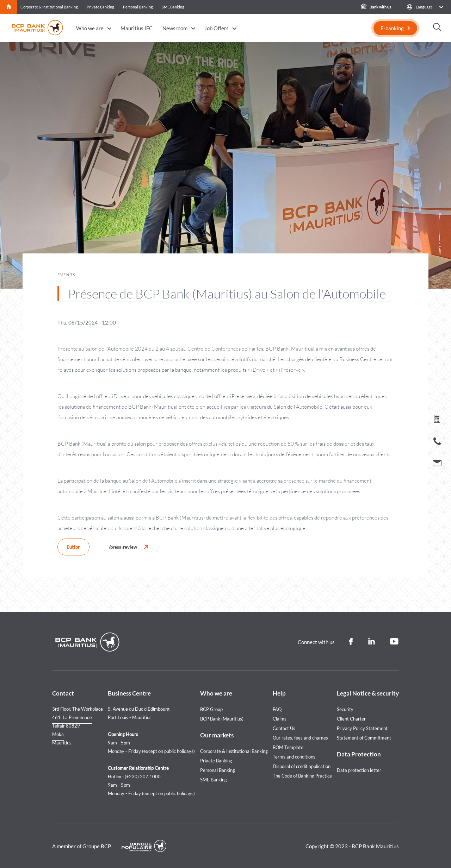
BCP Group (211, 709)
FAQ (277, 709)
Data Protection (359, 754)
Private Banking (100, 7)
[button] (425, 7)
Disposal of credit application (302, 766)
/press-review (123, 547)
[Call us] (437, 443)
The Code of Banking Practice (302, 776)
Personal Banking (138, 7)
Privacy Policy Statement (362, 728)
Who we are (90, 28)
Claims (280, 719)
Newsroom (175, 28)
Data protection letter (359, 770)
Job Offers (217, 28)
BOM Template (288, 747)
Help (279, 693)
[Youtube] (394, 642)
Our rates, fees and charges (300, 738)
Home (9, 7)
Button (73, 547)
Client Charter (351, 719)
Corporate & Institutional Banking (49, 7)
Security (345, 709)
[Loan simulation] (437, 420)
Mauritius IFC (137, 28)
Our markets (217, 735)
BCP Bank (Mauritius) (222, 719)
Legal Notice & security (368, 693)
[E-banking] (395, 28)
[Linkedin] (371, 642)
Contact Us (284, 728)
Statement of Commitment (364, 738)
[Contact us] (437, 464)
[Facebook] (351, 642)
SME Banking (173, 7)
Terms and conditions (294, 757)
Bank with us (376, 7)
